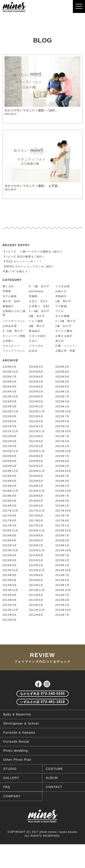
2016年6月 (10, 540)
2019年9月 (10, 476)
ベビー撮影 (36, 321)
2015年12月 (11, 550)
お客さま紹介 (64, 336)
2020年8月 (36, 456)
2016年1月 (62, 545)
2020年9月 (10, 456)
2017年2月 (36, 526)
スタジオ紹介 (37, 336)
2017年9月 (10, 516)
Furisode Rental (16, 742)
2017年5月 (36, 521)
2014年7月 (62, 575)
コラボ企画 (62, 286)
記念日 (33, 351)
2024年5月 (62, 387)
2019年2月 (36, 486)
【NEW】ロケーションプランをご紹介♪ (28, 266)
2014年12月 (11, 570)
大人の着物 (62, 316)
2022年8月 (36, 416)
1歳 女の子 (63, 326)
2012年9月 (10, 615)
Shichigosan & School (21, 723)
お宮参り (8, 341)
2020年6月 (10, 461)
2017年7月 (62, 516)
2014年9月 (10, 575)
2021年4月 (62, 441)
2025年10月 (11, 372)
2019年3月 (10, 486)
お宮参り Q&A (39, 306)
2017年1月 (62, 526)
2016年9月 (10, 536)
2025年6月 (36, 377)
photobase (36, 291)
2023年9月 (36, 397)
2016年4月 (62, 540)
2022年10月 (63, 411)
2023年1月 (62, 406)
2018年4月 (62, 501)
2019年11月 (37, 471)
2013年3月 (10, 605)
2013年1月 (62, 605)
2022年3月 (10, 426)
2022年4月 (62, 421)
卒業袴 (7, 291)
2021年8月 (36, 436)
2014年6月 (10, 580)
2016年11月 (37, 531)
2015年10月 (63, 550)
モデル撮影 (10, 296)
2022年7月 (62, 416)
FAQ (7, 787)
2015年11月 (37, 550)
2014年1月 (62, 585)
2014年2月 (36, 585)
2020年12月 (11, 451)
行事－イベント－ (67, 346)
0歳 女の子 (37, 316)
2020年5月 (36, 461)
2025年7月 (10, 377)
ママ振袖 (61, 306)
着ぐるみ (8, 286)
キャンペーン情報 (14, 336)
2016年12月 (11, 531)
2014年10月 (63, 570)
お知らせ (61, 291)
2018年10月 (63, 491)
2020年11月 (37, 451)
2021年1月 (62, 446)
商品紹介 (35, 331)
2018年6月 (10, 501)
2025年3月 (36, 382)
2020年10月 (63, 451)
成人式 (60, 341)
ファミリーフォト (14, 351)
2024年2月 (36, 392)
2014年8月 (36, 575)
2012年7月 (62, 615)
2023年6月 (10, 402)
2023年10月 (11, 397)
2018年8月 (36, 496)
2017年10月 (63, 511)
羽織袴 (33, 296)
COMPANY (12, 796)
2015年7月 (62, 555)
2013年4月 (62, 600)
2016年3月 (10, 545)
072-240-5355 (42, 694)
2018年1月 (62, 506)
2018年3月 (10, 506)
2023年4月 (62, 402)
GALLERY (11, 778)
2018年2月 (36, 506)
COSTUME (54, 769)
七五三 (33, 341)
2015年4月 (62, 560)
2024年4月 (10, 392)
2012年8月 (36, 615)
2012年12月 (11, 610)
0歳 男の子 (37, 326)
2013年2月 (36, 605)
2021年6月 (10, 441)
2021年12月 (11, 431)
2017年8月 (36, 516)
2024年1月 (62, 392)
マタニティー (11, 346)
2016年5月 (36, 540)
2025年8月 (62, 372)
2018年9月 (10, 496)
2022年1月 (62, 426)
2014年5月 (36, 580)
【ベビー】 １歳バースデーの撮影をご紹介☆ (33, 252)
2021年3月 (10, 446)
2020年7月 (62, 456)
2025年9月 (36, 372)
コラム (60, 311)
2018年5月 (36, 501)
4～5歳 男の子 (13, 331)
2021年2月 (36, 446)
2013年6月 (10, 600)
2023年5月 (36, 402)
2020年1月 (62, 466)
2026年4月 (10, 367)
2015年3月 (10, 565)
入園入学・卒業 (65, 351)
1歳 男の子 (63, 301)
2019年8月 (36, 476)
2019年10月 (63, 471)
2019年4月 (62, 481)
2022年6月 (10, 421)
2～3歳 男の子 (66, 321)
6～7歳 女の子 (39, 286)
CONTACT (54, 787)
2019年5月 (36, 481)
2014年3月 (10, 585)
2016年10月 (63, 531)
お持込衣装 (10, 326)
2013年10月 (63, 590)
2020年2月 (36, 466)
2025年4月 (10, 382)
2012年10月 (63, 610)
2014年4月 (62, 580)
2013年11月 (37, 590)
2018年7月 (62, 496)
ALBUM (52, 778)
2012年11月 (37, 610)
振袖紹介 (8, 306)
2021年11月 (37, 431)
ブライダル (36, 346)
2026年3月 (36, 367)
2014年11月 (37, 570)
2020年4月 (62, 461)
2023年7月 (62, 397)
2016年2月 (36, 545)
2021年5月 (36, 441)
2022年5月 (36, 421)
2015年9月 (10, 555)
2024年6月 (36, 387)
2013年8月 (36, 595)
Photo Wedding (16, 751)
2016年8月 (36, 536)
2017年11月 (37, 511)
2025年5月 (62, 377)
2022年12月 (11, 411)
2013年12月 (11, 590)
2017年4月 (62, 521)
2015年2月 (36, 565)
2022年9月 (10, 416)
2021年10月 (63, 431)
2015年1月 (62, 565)
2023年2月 (36, 406)
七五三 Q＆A (38, 301)
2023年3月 (10, 406)
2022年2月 (36, 426)
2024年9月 (10, 387)
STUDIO (10, 769)
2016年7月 (62, 536)
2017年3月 (10, 526)
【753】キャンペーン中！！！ (22, 262)
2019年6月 (10, 481)
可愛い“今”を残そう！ (17, 271)
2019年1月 (62, 486)
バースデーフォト (14, 321)
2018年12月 (11, 491)
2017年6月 (10, 521)
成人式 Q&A (11, 301)
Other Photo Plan (17, 760)
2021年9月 (10, 436)
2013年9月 (10, 595)
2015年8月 (36, 555)
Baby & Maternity (17, 714)
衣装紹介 (61, 296)
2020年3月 (10, 466)
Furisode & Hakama (19, 733)
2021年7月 (62, 436)
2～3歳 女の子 (39, 311)
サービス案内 (64, 331)
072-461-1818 (42, 702)
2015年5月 (36, 560)
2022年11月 (37, 411)
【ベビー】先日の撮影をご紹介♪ (23, 257)
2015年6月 (10, 560)
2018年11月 (37, 491)
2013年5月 (36, 600)
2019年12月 (11, 471)
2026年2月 (62, 367)
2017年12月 (11, 511)
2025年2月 (62, 382)
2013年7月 (62, 595)
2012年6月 (10, 620)
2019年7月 (62, 476)
